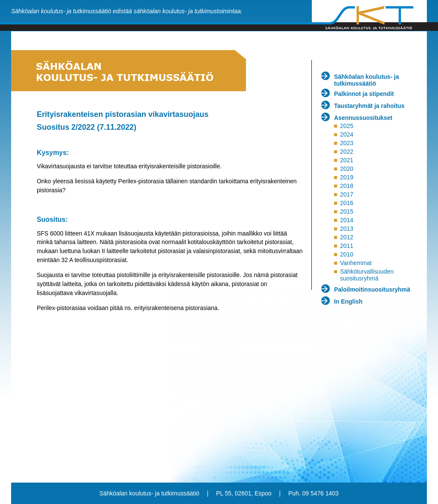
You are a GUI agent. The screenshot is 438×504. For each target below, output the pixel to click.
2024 (347, 134)
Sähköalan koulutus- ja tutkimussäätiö (367, 80)
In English (348, 301)
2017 (347, 194)
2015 (347, 212)
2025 (347, 126)
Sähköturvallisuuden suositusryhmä (367, 275)
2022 (347, 152)
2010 (347, 254)
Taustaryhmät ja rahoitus (369, 106)
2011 (347, 246)
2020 (347, 169)
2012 (347, 237)
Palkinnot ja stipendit (364, 94)
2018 (347, 186)
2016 (347, 203)
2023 (347, 143)
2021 (347, 160)
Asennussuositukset (363, 118)
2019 (347, 177)
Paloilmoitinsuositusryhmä (372, 289)
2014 (347, 220)
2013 (347, 229)
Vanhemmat (356, 263)
